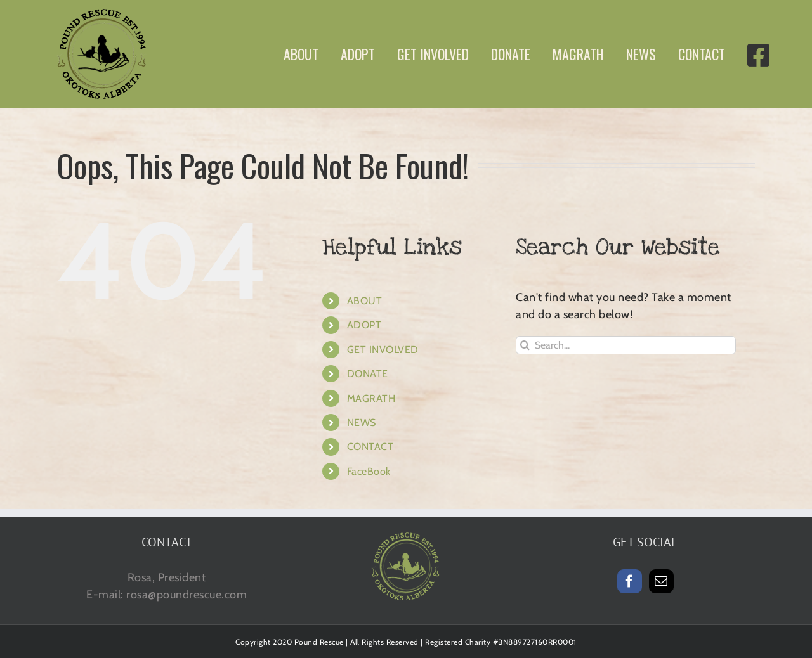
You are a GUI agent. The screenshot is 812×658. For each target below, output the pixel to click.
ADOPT (364, 325)
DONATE (368, 374)
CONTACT (370, 447)
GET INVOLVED (383, 350)
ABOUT (365, 301)
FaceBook (369, 471)
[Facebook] (630, 581)
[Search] (525, 345)
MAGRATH (371, 398)
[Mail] (661, 581)
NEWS (362, 423)
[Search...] (626, 345)
